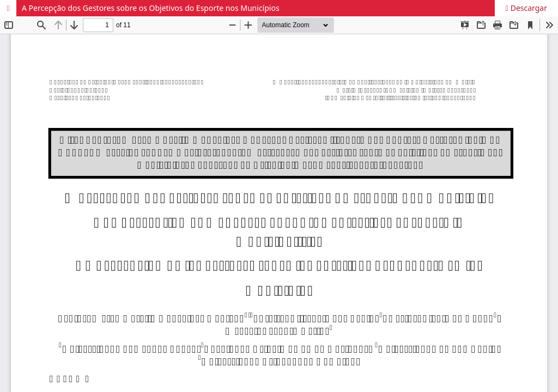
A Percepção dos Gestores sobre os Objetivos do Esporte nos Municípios (151, 8)
